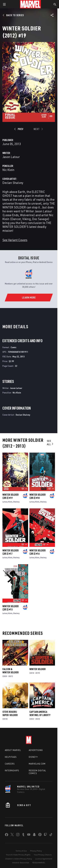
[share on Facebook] (7, 835)
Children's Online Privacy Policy (19, 859)
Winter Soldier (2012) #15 (11, 608)
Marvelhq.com (37, 764)
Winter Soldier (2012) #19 (11, 496)
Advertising (36, 750)
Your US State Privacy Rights (18, 855)
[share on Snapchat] (34, 835)
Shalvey (16, 502)
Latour (5, 502)
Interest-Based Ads (21, 863)
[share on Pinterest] (40, 835)
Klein (10, 502)
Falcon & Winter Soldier (11, 671)
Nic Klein (8, 170)
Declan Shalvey (13, 183)
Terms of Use (21, 851)
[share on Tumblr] (23, 835)
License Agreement (44, 859)
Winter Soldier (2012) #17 (11, 552)
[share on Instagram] (18, 835)
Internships (12, 770)
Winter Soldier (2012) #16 (38, 552)
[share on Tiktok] (51, 835)
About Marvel (13, 750)
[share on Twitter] (12, 835)
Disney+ (33, 757)
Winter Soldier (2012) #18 (38, 496)
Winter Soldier (38, 669)
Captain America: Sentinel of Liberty (40, 713)
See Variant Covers (15, 240)
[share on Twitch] (45, 835)
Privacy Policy (36, 851)
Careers (10, 764)
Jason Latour (11, 157)
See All (50, 442)
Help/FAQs (11, 757)
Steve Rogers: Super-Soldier (10, 713)
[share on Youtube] (29, 835)
